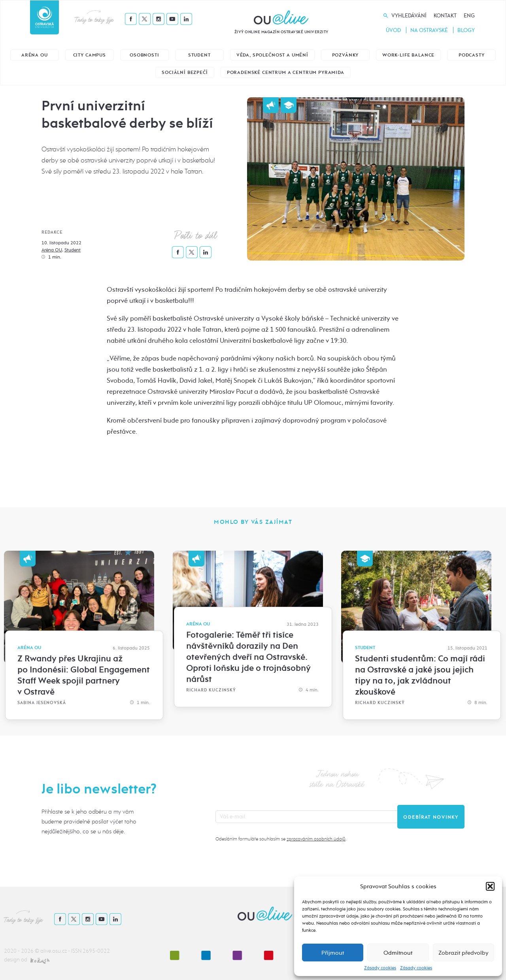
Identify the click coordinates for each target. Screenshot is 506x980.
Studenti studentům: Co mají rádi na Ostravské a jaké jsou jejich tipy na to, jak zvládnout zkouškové (420, 675)
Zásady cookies (380, 968)
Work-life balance (408, 55)
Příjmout (333, 953)
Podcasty (472, 55)
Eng (469, 16)
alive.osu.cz (54, 951)
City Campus (90, 55)
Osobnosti (144, 55)
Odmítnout (398, 953)
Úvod (393, 30)
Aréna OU (35, 55)
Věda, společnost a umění (272, 55)
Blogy (466, 30)
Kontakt (445, 16)
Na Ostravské (429, 30)
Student (199, 55)
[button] (490, 886)
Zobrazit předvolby (464, 953)
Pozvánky (346, 55)
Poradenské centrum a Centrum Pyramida (286, 73)
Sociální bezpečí (185, 73)
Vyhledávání (409, 16)
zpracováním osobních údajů (316, 839)
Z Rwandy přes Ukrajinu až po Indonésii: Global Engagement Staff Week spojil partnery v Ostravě (84, 675)
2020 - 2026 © (22, 951)
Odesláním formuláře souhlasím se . (281, 839)
